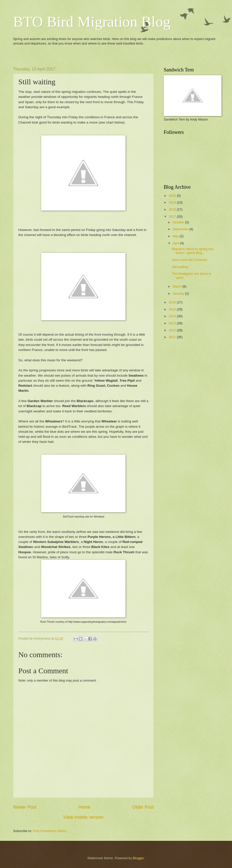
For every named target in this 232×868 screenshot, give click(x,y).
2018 (173, 209)
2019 (173, 202)
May (176, 236)
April (176, 243)
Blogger (138, 858)
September (181, 229)
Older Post (143, 807)
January (179, 293)
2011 (173, 337)
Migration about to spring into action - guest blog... (193, 251)
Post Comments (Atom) (50, 831)
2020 (173, 196)
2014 (173, 316)
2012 (173, 330)
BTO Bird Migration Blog (92, 22)
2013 (173, 323)
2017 (173, 216)
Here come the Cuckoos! (190, 260)
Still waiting (180, 267)
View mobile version (83, 817)
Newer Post (25, 807)
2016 (173, 302)
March (177, 286)
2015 (173, 309)
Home (84, 807)
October (179, 222)
